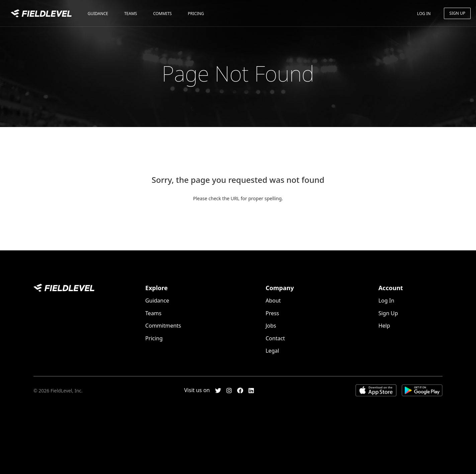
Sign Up (457, 13)
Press (272, 313)
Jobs (271, 326)
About (273, 301)
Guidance (98, 14)
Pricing (196, 14)
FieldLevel (41, 14)
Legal (272, 351)
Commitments (163, 326)
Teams (130, 14)
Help (384, 326)
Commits (163, 14)
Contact (275, 338)
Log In (424, 14)
